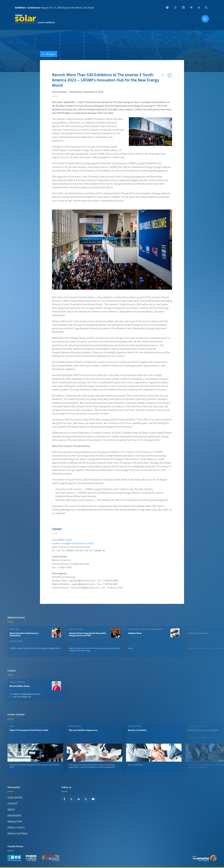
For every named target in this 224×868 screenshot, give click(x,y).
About (11, 809)
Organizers (14, 815)
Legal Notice (15, 797)
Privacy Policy (16, 827)
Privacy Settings (18, 833)
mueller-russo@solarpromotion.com (25, 694)
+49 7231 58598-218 (20, 697)
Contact (12, 803)
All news (47, 54)
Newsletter (15, 821)
